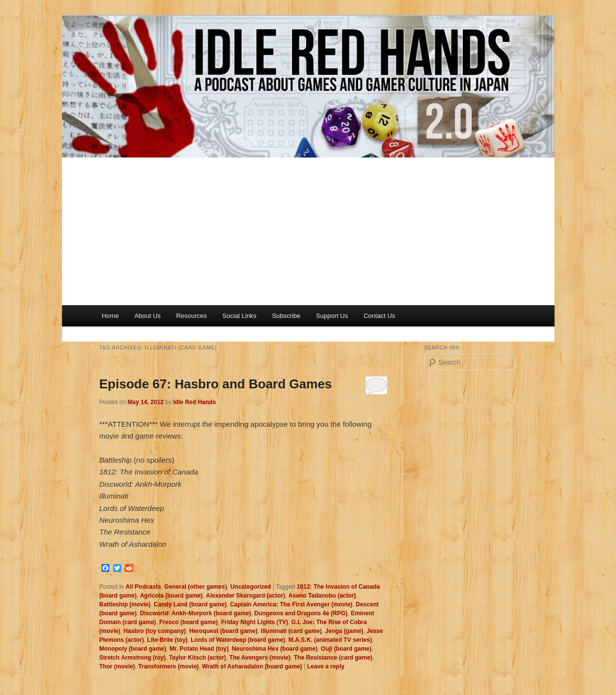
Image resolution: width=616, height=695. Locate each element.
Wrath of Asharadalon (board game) (252, 666)
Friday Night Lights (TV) (255, 622)
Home (111, 316)
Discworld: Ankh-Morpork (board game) (195, 613)
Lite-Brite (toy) (167, 640)
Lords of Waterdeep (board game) (238, 640)
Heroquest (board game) (223, 631)
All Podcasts (143, 587)
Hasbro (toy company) (155, 631)
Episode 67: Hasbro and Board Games (216, 384)
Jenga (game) (344, 631)
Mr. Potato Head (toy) (199, 649)
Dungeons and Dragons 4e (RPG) (301, 613)
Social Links (240, 316)
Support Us (332, 316)
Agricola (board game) (171, 596)
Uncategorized (251, 587)
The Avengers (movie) (260, 658)
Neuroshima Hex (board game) (275, 649)
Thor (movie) (117, 666)
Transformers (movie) (169, 666)
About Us (147, 316)
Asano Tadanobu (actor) (322, 596)
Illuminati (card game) (292, 631)
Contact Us (379, 316)
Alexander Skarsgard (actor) (245, 596)
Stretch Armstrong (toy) (133, 658)
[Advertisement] (308, 231)
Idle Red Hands (195, 402)
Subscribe (286, 316)
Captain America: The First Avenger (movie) (291, 604)
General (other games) (196, 587)
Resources (192, 316)
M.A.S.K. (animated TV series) (330, 640)
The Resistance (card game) (333, 658)
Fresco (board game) (189, 622)
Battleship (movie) (125, 604)
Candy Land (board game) (190, 604)
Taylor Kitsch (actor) (197, 658)
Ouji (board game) (346, 649)
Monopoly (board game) (133, 649)
